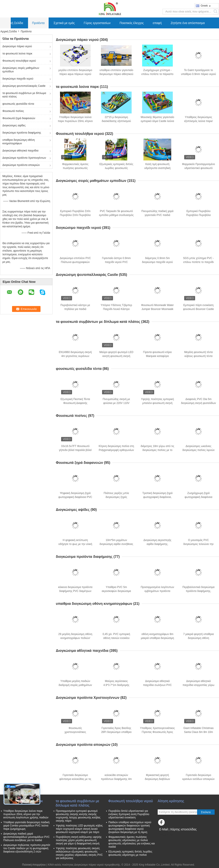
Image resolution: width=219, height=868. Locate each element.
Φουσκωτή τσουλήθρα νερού (19, 61)
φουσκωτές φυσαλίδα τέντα (18, 104)
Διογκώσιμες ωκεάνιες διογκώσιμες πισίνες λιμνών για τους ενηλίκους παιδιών (199, 450)
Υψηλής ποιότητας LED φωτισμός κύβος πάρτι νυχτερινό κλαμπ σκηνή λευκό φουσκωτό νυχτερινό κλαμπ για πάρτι (79, 829)
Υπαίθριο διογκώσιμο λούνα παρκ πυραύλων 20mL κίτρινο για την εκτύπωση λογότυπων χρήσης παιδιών (26, 814)
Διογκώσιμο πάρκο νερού (17, 46)
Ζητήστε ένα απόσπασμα (188, 23)
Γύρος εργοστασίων (97, 23)
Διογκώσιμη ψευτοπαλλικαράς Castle (24, 86)
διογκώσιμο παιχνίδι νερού (18, 79)
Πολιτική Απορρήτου (34, 865)
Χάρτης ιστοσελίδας (183, 829)
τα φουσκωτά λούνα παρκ (17, 54)
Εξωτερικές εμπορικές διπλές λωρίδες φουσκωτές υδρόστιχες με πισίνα (116, 168)
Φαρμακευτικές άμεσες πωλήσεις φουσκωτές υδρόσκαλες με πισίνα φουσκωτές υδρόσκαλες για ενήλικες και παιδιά (132, 842)
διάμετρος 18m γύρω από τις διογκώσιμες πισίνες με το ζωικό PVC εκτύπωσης (157, 450)
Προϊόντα (38, 23)
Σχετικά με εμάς (64, 23)
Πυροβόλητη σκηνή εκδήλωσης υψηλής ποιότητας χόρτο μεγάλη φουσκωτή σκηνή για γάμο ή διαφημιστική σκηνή (79, 840)
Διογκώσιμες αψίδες (14, 125)
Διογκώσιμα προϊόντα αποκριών (21, 165)
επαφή (157, 23)
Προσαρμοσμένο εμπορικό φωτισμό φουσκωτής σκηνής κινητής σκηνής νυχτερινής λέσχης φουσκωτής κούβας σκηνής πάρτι (78, 816)
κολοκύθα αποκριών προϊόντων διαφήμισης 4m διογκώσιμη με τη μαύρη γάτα (116, 779)
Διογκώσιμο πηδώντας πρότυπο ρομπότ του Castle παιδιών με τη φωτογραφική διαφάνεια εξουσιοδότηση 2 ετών (27, 848)
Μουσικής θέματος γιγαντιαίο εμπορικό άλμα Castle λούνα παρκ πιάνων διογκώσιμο (157, 121)
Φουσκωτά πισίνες (13, 111)
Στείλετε (206, 812)
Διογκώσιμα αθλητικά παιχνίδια (20, 151)
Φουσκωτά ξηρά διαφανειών (19, 118)
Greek (206, 6)
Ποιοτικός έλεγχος (132, 23)
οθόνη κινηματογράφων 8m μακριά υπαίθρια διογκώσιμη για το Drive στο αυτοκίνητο (157, 638)
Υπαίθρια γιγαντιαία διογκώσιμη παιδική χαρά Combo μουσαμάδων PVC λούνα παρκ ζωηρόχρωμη (26, 826)
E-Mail (164, 829)
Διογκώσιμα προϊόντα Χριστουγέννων (24, 158)
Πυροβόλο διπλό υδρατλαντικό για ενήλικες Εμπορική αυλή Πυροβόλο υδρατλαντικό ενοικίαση (129, 814)
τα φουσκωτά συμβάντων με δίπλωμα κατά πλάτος (24, 95)
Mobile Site (165, 835)
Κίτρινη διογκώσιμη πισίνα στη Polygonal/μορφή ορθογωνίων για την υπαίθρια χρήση (116, 450)
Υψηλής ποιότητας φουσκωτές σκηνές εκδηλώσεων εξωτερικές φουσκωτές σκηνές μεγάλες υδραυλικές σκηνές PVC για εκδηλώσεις (79, 853)
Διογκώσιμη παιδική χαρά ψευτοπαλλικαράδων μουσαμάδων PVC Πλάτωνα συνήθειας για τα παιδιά (26, 837)
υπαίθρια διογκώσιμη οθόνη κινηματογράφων (19, 142)
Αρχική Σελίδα (13, 23)
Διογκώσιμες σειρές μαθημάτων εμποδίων (21, 70)
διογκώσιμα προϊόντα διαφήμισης (22, 133)
